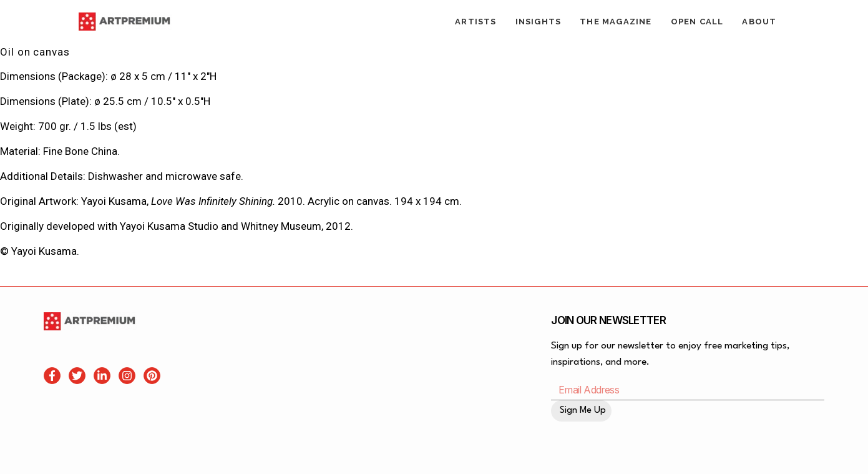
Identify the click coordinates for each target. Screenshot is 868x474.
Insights (539, 22)
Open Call (697, 22)
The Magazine (616, 22)
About (759, 22)
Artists (475, 22)
